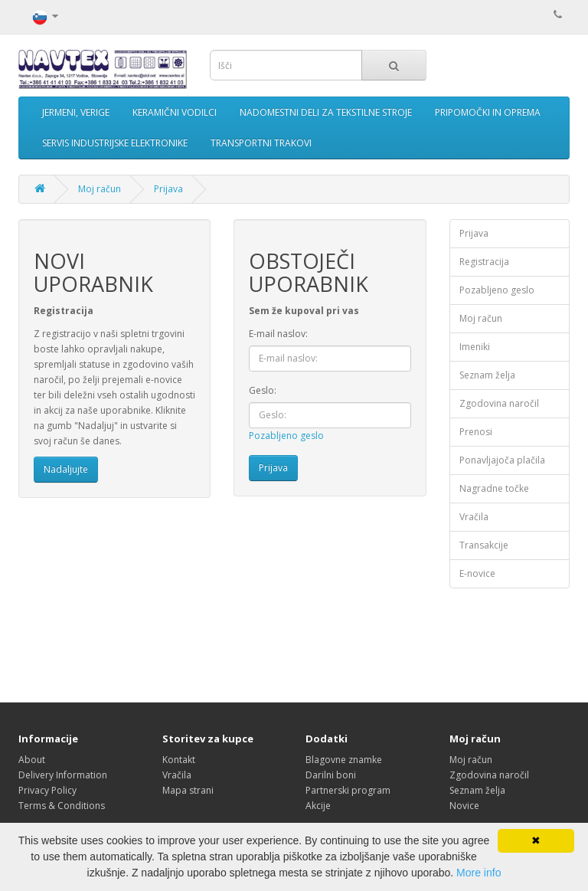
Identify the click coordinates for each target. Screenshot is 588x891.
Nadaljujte (66, 469)
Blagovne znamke (344, 760)
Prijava (168, 189)
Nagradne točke (494, 488)
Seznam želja (487, 375)
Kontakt (179, 760)
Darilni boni (331, 775)
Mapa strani (188, 790)
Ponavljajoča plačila (502, 460)
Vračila (474, 517)
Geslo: (263, 390)
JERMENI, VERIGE (76, 112)
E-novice (477, 573)
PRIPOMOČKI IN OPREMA (488, 112)
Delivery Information (63, 775)
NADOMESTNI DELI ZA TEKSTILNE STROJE (326, 112)
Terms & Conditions (62, 806)
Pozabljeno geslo (286, 436)
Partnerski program (348, 790)
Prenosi (476, 432)
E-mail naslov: (278, 334)
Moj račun (100, 189)
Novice (464, 806)
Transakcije (484, 545)
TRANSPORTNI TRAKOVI (261, 143)
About (32, 760)
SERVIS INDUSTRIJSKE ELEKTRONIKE (115, 143)
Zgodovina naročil (499, 403)
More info (479, 873)
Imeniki (475, 347)
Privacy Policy (47, 790)
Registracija (484, 262)
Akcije (318, 806)
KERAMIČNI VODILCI (175, 112)
